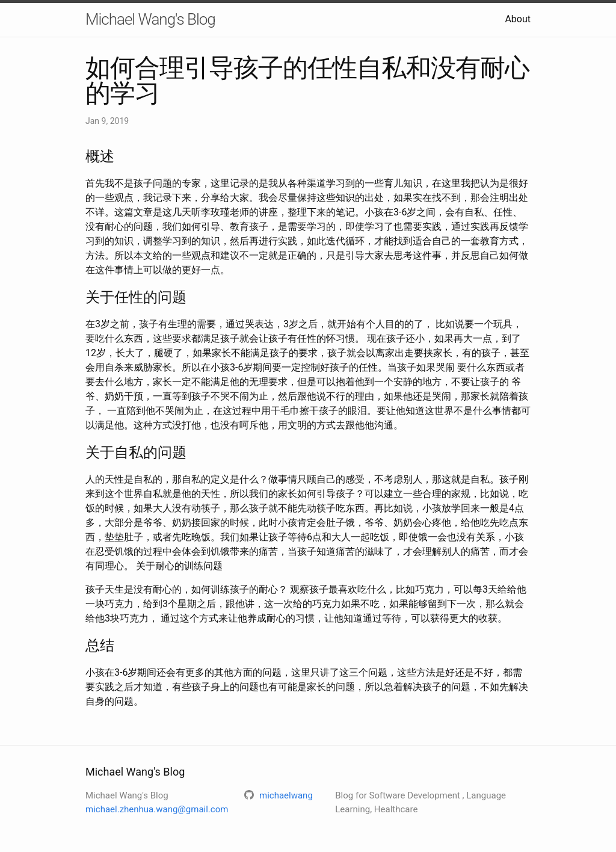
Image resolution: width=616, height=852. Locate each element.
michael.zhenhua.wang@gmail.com (157, 809)
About (518, 19)
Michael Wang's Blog (150, 19)
